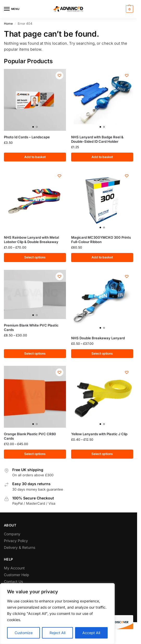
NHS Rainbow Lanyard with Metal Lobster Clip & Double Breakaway (31, 240)
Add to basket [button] (35, 157)
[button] (129, 9)
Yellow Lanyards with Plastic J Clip (99, 434)
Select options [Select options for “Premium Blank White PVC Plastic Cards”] (35, 353)
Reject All (57, 633)
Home (8, 24)
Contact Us (13, 581)
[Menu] (12, 9)
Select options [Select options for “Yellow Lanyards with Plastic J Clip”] (102, 454)
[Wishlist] (59, 75)
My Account (14, 568)
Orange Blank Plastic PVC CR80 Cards (30, 436)
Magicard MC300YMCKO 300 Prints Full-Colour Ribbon (101, 240)
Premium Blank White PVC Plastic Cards (31, 327)
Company (12, 534)
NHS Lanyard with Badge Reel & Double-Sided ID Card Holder (97, 139)
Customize (24, 633)
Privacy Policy (16, 541)
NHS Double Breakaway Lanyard (98, 338)
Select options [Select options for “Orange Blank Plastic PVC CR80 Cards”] (35, 454)
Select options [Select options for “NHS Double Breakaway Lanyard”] (102, 353)
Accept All (91, 633)
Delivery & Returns (20, 548)
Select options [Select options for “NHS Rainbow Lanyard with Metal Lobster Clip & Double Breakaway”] (35, 258)
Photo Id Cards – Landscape (27, 137)
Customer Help (17, 575)
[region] (57, 614)
